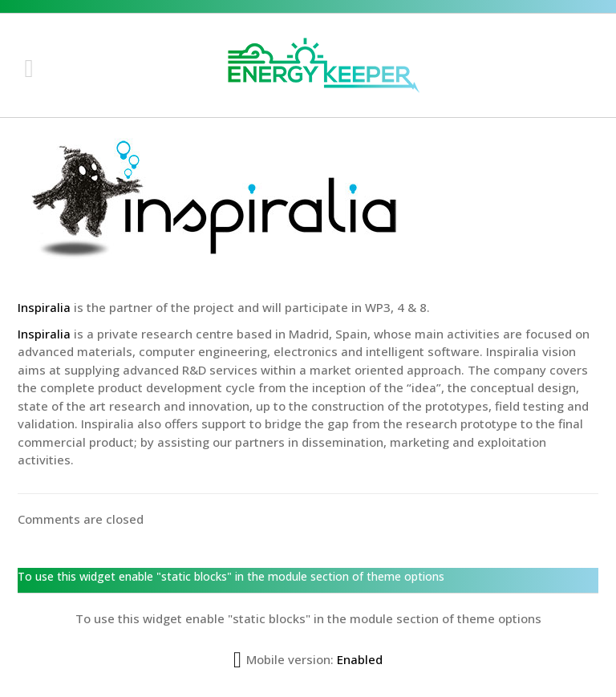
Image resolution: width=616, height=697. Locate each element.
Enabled (360, 659)
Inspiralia (44, 307)
